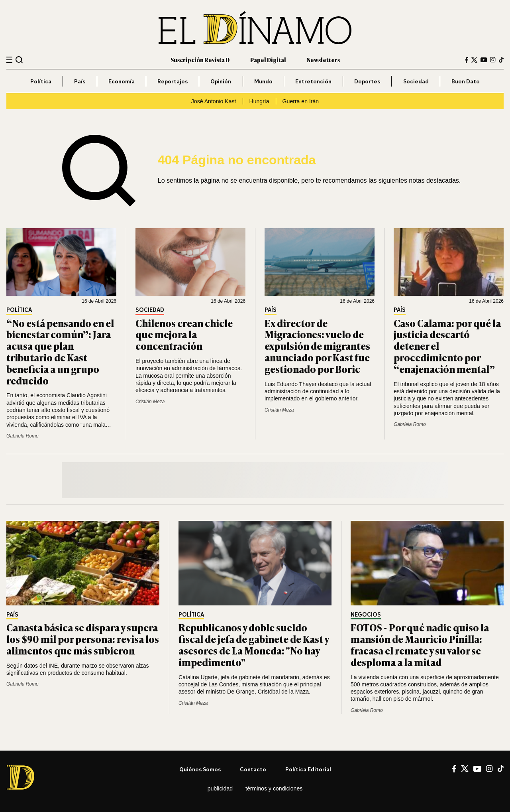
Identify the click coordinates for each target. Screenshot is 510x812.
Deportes (367, 81)
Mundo (263, 81)
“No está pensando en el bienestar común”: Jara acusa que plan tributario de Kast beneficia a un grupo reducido (60, 352)
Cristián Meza (150, 402)
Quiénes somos (200, 769)
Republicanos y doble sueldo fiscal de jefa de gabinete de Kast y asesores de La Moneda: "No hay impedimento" (254, 644)
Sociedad (416, 81)
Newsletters (323, 60)
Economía (122, 81)
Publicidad (220, 788)
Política (41, 81)
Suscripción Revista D (200, 60)
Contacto (253, 769)
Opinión (221, 81)
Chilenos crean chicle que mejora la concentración (184, 334)
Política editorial (308, 769)
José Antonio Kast (214, 101)
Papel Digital (268, 60)
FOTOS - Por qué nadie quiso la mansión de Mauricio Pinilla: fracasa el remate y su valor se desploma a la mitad (420, 644)
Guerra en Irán (301, 101)
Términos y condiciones (274, 788)
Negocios (366, 615)
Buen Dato (466, 81)
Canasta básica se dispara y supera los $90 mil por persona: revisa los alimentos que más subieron (83, 639)
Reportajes (173, 81)
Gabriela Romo (23, 436)
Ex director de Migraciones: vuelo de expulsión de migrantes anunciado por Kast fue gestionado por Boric (317, 346)
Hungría (259, 101)
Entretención (313, 81)
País (80, 81)
